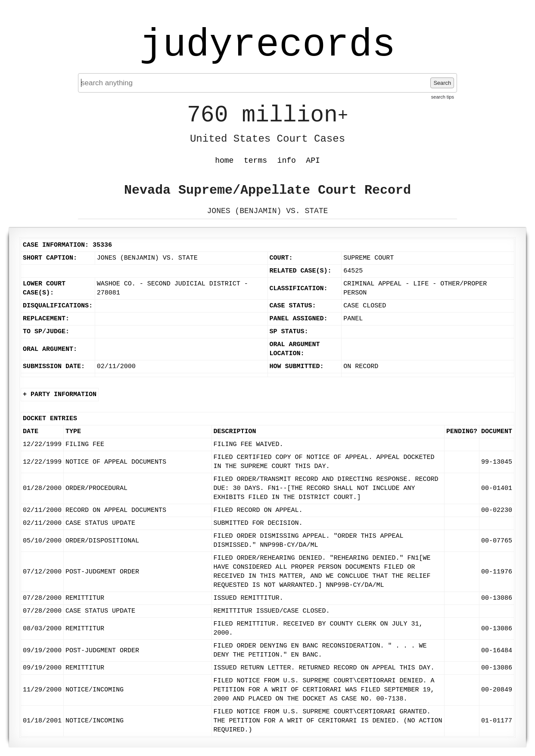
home (224, 161)
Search (442, 83)
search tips (443, 97)
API (313, 161)
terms (255, 161)
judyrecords (267, 45)
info (287, 161)
